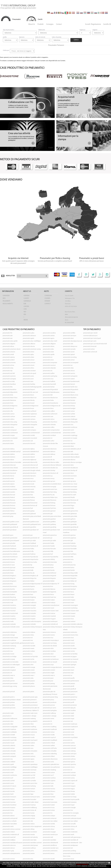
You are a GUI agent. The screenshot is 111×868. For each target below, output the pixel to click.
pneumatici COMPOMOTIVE (51, 430)
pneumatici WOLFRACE (29, 848)
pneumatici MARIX (48, 608)
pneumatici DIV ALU (49, 460)
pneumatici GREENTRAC (50, 535)
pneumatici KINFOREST (50, 573)
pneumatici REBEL (68, 716)
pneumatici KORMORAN (10, 586)
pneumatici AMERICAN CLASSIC (12, 349)
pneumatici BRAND (29, 403)
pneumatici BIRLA (8, 395)
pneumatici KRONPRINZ (70, 586)
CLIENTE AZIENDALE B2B (27, 301)
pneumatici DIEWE (8, 460)
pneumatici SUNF (8, 778)
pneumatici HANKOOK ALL (30, 546)
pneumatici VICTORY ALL (70, 827)
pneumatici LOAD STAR (50, 597)
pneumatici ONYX (48, 665)
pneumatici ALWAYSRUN (70, 346)
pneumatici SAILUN (29, 746)
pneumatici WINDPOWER (70, 845)
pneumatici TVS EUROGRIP (71, 813)
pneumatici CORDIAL (29, 435)
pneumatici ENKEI (8, 479)
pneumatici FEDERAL (9, 497)
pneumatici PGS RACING (10, 686)
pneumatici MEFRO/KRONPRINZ (32, 622)
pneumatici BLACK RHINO (10, 398)
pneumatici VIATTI (8, 827)
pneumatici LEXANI (69, 595)
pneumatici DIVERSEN (9, 465)
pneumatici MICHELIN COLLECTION (73, 624)
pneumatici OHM (28, 665)
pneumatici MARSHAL (9, 611)
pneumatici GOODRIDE (70, 524)
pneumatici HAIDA (48, 543)
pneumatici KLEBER (29, 581)
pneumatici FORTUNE (49, 506)
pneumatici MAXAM (69, 613)
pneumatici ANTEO (29, 352)
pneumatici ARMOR (69, 360)
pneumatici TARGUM (69, 786)
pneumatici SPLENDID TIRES (51, 764)
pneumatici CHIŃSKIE (49, 425)
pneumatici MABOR (49, 600)
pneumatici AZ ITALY (9, 382)
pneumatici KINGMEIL (49, 576)
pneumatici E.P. (48, 476)
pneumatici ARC (48, 357)
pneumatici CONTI (68, 430)
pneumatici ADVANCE (29, 336)
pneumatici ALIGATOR (9, 344)
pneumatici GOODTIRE (29, 527)
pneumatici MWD (68, 640)
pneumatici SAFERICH (9, 746)
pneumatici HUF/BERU (70, 554)
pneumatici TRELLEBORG (30, 808)
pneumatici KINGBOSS (9, 576)
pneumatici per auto (90, 341)
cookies (47, 298)
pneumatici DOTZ (68, 465)
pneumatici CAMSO (9, 414)
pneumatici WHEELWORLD (50, 843)
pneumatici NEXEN (29, 649)
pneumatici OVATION (29, 673)
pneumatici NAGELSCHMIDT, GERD (13, 643)
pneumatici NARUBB (29, 646)
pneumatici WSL (68, 848)
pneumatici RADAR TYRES (30, 713)
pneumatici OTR (7, 673)
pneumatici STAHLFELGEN (30, 767)
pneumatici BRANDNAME (50, 403)
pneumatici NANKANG (9, 646)
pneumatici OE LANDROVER (51, 659)
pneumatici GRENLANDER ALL (31, 538)
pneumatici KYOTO (29, 589)
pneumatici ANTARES (9, 352)
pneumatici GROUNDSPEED (11, 541)
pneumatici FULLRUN (9, 511)
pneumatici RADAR (8, 713)
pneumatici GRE (28, 535)
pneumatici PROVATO (9, 708)
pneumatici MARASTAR (9, 608)
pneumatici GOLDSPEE (70, 522)
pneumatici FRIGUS (69, 506)
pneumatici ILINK (68, 557)
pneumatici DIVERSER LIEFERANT (52, 465)
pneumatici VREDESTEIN (70, 832)
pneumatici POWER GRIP (30, 697)
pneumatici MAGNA (69, 600)
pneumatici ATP (8, 371)
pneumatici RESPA (69, 719)
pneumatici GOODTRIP (50, 527)
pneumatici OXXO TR (49, 675)
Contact (59, 24)
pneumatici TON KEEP (70, 797)
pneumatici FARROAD (9, 495)
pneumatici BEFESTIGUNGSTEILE (32, 387)
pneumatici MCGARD (49, 619)
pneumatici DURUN (8, 476)
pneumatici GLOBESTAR (70, 514)
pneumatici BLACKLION (70, 398)
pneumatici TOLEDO (69, 794)
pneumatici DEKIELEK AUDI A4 (72, 449)
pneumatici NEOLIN (69, 646)
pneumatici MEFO (8, 622)
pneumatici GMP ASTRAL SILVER (52, 516)
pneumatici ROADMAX (9, 729)
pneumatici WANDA (29, 835)
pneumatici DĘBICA (29, 449)
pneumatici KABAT (28, 568)
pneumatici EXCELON (9, 492)
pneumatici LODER (69, 597)
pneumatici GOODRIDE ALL (10, 527)
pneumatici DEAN (68, 446)
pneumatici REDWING (29, 719)
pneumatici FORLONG (49, 503)
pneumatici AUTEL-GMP (50, 376)
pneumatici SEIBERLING (50, 754)
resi (4, 298)
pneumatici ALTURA (8, 346)
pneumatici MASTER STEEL (51, 611)
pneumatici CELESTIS (69, 417)
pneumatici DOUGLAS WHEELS (32, 471)
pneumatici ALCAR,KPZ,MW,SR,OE (73, 341)
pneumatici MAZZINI (29, 619)
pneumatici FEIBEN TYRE (50, 497)
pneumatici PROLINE (9, 705)
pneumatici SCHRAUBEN (30, 751)
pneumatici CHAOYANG (30, 422)
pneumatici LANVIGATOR (30, 592)
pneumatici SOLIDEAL (9, 762)
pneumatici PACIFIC (69, 678)
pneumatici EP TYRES (29, 481)
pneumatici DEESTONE (50, 449)
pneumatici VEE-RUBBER (70, 821)
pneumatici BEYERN (29, 390)
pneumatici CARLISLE (69, 414)
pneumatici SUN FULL (29, 775)
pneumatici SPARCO (69, 762)
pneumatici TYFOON (9, 816)
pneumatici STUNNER (29, 773)
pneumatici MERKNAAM (50, 622)
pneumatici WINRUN (9, 848)
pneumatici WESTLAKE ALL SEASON (13, 843)
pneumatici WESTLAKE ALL (71, 840)
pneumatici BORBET (69, 400)
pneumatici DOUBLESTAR (10, 471)
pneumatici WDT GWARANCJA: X (72, 837)
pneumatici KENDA (49, 570)
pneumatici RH (47, 721)
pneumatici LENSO (48, 595)
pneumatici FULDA (68, 508)
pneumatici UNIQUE (49, 816)
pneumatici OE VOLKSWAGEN (11, 665)
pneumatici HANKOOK (9, 546)
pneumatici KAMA (69, 568)
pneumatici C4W (8, 411)
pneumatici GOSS (8, 535)
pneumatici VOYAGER (49, 832)
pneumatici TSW (8, 813)
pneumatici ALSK (68, 344)
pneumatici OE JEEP (9, 659)
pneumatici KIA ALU (29, 573)
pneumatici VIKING (29, 829)
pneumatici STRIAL (8, 773)
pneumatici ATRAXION (29, 371)
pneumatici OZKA (28, 678)
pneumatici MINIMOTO (70, 632)
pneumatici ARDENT (9, 360)
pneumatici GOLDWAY (49, 524)
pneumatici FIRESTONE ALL (71, 500)
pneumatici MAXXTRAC (9, 619)
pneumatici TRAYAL (69, 805)
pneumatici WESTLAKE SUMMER (32, 843)
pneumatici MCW (68, 619)
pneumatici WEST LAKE (30, 840)
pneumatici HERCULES (49, 549)
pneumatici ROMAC (49, 732)
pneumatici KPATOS (29, 586)
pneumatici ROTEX (69, 735)
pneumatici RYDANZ (29, 743)
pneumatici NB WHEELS (50, 646)
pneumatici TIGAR (28, 794)
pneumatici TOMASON (9, 797)
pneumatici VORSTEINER (30, 832)
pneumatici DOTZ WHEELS (10, 468)
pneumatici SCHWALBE (50, 751)
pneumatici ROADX (69, 729)
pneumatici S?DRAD (49, 743)
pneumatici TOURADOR (30, 800)
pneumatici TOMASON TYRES (31, 797)
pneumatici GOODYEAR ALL (31, 530)
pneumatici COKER (28, 427)
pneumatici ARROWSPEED (71, 363)
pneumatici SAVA (28, 748)
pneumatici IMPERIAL (9, 560)
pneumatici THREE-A (49, 791)
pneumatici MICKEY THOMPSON (32, 627)
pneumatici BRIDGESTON (10, 406)
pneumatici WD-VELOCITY (30, 837)
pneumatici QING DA (69, 708)
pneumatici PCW (48, 681)
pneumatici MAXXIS (69, 616)
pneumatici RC (7, 716)
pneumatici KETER (8, 573)
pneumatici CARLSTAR (9, 417)
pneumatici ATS (48, 371)
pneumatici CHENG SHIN (70, 422)
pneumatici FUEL (28, 508)
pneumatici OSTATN (29, 670)
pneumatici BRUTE (28, 408)
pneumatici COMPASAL (10, 430)
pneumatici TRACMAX (9, 802)
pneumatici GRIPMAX (70, 538)
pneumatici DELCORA (49, 452)
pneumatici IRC (68, 562)
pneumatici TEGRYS (69, 789)
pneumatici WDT (48, 837)
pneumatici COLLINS (49, 427)
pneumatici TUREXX (29, 813)
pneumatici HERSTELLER (70, 549)
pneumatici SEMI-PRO (70, 754)
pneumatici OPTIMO (9, 667)
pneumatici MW (28, 640)
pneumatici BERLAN (49, 387)
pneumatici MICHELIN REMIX (11, 627)
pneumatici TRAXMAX (29, 805)
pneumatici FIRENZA (29, 500)
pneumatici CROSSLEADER (10, 438)
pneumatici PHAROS (29, 686)
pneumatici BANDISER (9, 384)
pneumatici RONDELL (9, 735)
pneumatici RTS (68, 740)
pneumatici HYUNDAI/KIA (51, 557)
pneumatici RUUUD (8, 743)
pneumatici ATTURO (69, 371)
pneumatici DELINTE (9, 454)
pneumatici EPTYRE (9, 484)
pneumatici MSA (48, 638)
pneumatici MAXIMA (9, 616)
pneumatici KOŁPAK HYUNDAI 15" (33, 584)
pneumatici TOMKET (49, 797)
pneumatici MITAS (28, 635)
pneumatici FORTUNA (9, 506)
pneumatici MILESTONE (10, 632)
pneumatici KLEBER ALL (70, 581)
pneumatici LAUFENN (9, 595)
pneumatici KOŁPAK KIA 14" (51, 584)
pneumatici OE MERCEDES (11, 662)
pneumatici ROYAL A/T (49, 738)
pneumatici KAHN (48, 568)
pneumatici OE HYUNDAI (30, 657)
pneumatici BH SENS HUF (30, 392)
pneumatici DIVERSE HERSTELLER (12, 462)
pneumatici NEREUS (9, 649)
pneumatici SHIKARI (49, 756)
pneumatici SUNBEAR (70, 775)
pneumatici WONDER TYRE (51, 848)
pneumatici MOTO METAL (10, 638)
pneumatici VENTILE (49, 824)
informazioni (8, 291)
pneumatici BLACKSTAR (9, 400)
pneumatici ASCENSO (49, 365)
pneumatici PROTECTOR (70, 705)
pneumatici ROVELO (29, 738)
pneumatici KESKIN (69, 570)
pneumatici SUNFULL (29, 778)
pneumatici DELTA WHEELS (71, 454)
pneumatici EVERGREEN (70, 489)
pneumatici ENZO (68, 479)
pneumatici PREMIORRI (30, 700)
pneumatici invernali (90, 346)
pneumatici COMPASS (30, 430)
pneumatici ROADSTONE (30, 729)
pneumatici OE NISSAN (30, 662)
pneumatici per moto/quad (92, 338)
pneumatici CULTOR (49, 441)
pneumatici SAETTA (69, 743)
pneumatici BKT (48, 395)
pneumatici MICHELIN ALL (50, 624)
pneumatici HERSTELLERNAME (11, 551)
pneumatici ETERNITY (29, 487)
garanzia (6, 296)
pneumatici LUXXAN (29, 600)
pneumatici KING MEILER (70, 573)
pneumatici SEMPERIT (9, 756)
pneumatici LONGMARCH (10, 600)
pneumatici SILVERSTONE (50, 759)
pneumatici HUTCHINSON (10, 557)
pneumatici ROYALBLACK (50, 740)
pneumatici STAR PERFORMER (51, 767)
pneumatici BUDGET (69, 408)
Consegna (50, 24)
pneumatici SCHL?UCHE (50, 748)
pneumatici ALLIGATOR (49, 344)
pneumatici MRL (28, 638)
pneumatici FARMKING (70, 492)
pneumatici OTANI (69, 670)
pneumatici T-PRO (48, 783)
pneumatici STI (68, 770)
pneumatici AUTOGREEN (70, 376)
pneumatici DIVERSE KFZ (30, 462)
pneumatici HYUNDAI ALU (30, 557)
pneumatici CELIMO (9, 419)
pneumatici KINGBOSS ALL (30, 576)
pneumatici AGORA (49, 338)
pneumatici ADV (8, 336)
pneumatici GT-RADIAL (49, 541)
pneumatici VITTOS (69, 829)
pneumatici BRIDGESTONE (31, 406)
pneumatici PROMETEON (30, 705)
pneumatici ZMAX (69, 859)
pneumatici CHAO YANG (10, 422)
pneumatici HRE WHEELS (10, 554)
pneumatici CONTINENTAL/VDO (52, 433)
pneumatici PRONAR (49, 705)
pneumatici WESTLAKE (50, 840)
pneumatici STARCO (69, 767)
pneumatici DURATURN (30, 473)
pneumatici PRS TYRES (50, 708)
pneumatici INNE (68, 560)
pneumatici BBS (8, 387)
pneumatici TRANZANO (70, 802)
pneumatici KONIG (69, 584)
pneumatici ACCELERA (49, 333)
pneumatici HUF (48, 554)
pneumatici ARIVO (48, 360)
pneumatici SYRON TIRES (30, 783)
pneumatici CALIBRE (49, 411)
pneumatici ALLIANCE (29, 344)
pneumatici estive (89, 349)
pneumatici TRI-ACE (49, 808)
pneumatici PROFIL (69, 702)
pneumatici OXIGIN (49, 673)
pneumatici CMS (68, 425)
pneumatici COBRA (8, 427)
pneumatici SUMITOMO (10, 775)
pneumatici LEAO (28, 595)
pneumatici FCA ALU (49, 495)
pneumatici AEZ (8, 338)
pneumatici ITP (28, 565)
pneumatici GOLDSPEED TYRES (32, 524)
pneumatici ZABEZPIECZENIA (11, 853)
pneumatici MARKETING (70, 608)
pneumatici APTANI (69, 355)
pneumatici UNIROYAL (70, 816)
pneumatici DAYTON (69, 444)
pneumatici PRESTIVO (70, 700)
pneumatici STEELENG (49, 770)
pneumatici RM (48, 724)
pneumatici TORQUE (9, 800)
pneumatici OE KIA (29, 659)
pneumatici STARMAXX (30, 770)
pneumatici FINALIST (69, 497)
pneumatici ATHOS (28, 368)
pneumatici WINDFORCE (50, 845)
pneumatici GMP (8, 516)
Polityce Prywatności (82, 864)
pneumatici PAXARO (29, 681)
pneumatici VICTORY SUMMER (12, 829)
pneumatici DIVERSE (69, 460)
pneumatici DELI (68, 452)
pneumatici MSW (68, 638)
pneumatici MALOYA (49, 603)
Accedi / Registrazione (93, 24)
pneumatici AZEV (28, 382)
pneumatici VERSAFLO (69, 824)
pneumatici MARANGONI (70, 605)
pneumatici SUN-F (48, 775)
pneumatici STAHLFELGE (10, 767)
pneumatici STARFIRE (9, 770)
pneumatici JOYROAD (9, 568)
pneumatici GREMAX (69, 535)
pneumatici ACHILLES (69, 333)
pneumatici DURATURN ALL (50, 473)
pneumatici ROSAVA (29, 735)
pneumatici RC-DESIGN (50, 716)
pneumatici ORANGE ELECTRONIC (52, 667)
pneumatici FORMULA (69, 503)
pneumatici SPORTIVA (70, 764)
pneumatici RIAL (68, 721)
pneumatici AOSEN (69, 352)
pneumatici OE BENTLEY (70, 654)
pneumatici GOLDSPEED (10, 524)
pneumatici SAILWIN (49, 746)
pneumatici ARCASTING (70, 357)
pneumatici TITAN (48, 794)
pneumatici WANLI (69, 835)
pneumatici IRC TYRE (9, 565)
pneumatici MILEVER (29, 632)
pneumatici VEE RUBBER (50, 821)
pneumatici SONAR (28, 762)
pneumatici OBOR (48, 654)
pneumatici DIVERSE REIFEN (51, 462)
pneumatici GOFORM (69, 519)
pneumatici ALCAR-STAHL (50, 341)
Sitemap (47, 301)
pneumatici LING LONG (9, 597)
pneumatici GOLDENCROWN (31, 522)
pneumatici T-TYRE (69, 783)
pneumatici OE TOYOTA (70, 662)
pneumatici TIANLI (8, 794)
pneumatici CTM (8, 441)
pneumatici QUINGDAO (50, 711)
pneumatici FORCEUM (9, 503)
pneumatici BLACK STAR (30, 398)
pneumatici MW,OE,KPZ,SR (51, 640)
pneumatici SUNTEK (9, 781)
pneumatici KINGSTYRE (9, 581)
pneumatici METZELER (9, 624)
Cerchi (40, 19)
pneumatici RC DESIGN (30, 716)
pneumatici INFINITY (49, 560)
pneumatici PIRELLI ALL (69, 689)
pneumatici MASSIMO (30, 611)
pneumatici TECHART (29, 789)
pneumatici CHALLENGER (70, 419)
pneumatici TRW (68, 810)
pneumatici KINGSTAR (49, 578)
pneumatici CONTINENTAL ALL (31, 433)
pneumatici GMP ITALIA (70, 516)
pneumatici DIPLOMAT (30, 460)
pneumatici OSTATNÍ (49, 670)
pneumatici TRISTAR (8, 810)
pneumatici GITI (48, 514)
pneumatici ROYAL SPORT (30, 740)
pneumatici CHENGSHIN (30, 425)
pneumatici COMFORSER (70, 427)
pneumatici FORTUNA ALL (30, 506)
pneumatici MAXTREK (49, 616)
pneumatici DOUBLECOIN (70, 468)
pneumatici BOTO (8, 403)
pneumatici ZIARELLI (49, 859)
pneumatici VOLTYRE (9, 832)
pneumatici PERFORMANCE (71, 681)
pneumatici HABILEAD (29, 543)
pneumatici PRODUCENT (30, 702)
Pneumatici (17, 19)
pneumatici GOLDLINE (49, 522)
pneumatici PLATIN (28, 692)
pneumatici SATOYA (9, 748)
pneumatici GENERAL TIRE (71, 511)
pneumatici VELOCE (29, 824)
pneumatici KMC (8, 584)
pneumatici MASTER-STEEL (71, 611)
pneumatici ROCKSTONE (30, 732)
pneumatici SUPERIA (49, 781)
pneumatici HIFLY (48, 551)
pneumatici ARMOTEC (9, 363)
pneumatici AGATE (28, 338)
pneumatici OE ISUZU (49, 657)
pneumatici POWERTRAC (70, 697)
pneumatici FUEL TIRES (49, 508)
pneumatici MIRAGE (9, 635)
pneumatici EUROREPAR (70, 487)
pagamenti (6, 301)
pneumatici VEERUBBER (10, 824)
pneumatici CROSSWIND (30, 438)
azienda (27, 296)
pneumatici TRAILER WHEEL (31, 802)
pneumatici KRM (48, 586)
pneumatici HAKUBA (69, 543)
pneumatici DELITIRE (29, 454)
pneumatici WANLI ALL (9, 837)
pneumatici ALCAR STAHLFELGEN (32, 341)
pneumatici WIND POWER (30, 845)
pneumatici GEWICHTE (9, 514)
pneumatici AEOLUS (49, 336)
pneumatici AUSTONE (9, 376)
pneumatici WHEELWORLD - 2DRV (73, 843)
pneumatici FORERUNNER (30, 503)
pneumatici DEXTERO (9, 457)
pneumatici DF (47, 457)
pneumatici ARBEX (28, 357)
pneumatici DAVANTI (29, 444)
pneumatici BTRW (48, 408)
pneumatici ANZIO (48, 352)
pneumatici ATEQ (8, 368)
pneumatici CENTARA (29, 419)
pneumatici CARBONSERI (50, 414)
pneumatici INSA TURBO (30, 562)
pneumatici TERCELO (9, 791)
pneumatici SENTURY (29, 756)
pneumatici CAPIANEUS (30, 414)
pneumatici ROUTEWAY (10, 738)
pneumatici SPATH (8, 764)
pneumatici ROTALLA (49, 735)
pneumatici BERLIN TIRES (70, 387)
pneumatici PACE (48, 678)
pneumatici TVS (48, 813)
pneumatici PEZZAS (69, 684)
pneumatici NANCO (69, 643)
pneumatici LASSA (68, 592)
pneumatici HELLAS (28, 549)
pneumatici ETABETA (9, 487)
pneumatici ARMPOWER (50, 363)
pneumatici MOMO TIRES (71, 635)
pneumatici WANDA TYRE (50, 835)
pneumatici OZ (68, 675)
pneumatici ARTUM (29, 365)
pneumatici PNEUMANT (70, 692)
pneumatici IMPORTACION (31, 560)
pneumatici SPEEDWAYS (30, 764)
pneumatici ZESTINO (9, 859)
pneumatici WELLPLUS (9, 840)
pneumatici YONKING (70, 851)
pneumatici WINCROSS (9, 845)
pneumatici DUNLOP (49, 471)
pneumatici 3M (7, 333)
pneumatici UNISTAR (29, 818)
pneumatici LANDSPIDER (10, 592)
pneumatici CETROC (49, 419)
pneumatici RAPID (69, 713)
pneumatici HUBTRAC (29, 554)
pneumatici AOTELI (8, 355)
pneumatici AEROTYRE (70, 336)
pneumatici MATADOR (29, 613)
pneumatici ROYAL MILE (10, 740)
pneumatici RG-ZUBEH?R (30, 721)
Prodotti (41, 24)
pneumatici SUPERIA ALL (70, 781)
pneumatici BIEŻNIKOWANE (51, 392)
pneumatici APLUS (28, 355)
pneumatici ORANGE (29, 667)
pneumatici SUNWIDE (29, 781)
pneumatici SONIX (48, 762)
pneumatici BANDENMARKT (71, 382)
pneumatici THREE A (29, 791)
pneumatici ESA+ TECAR (70, 484)
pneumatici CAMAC (69, 411)
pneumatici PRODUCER (50, 702)
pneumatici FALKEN (29, 492)
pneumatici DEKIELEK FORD (31, 452)
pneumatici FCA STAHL (70, 495)
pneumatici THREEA (69, 791)
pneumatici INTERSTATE (50, 562)
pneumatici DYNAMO (29, 476)
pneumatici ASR (68, 365)
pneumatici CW (68, 441)
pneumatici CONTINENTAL (10, 433)
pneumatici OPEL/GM (70, 665)
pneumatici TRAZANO (9, 808)
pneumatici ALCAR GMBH (10, 341)
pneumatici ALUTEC (49, 346)
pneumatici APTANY (9, 357)
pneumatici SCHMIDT (69, 748)
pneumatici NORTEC (69, 651)
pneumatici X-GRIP (8, 851)
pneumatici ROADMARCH (70, 727)
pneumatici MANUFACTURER (51, 605)
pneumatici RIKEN (28, 724)
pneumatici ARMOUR (29, 363)
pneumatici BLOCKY (29, 400)
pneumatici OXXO (68, 673)
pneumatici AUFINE (49, 373)
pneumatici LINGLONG (29, 597)
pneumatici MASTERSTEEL (10, 613)
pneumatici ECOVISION (70, 476)
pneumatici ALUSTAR (29, 346)
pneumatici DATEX (8, 444)
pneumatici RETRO (8, 721)
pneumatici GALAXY (29, 511)
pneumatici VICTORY (49, 827)
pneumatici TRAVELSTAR (10, 805)
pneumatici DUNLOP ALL (70, 471)
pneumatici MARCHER (29, 608)
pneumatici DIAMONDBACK (71, 457)
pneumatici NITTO (48, 649)
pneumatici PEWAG (49, 684)
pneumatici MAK (8, 603)
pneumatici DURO (68, 473)
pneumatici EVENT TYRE (50, 489)
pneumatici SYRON (8, 783)
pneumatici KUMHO (9, 589)
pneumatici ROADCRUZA (70, 724)
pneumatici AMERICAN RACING (32, 349)
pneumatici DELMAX (49, 454)
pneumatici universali (90, 352)
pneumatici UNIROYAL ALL (10, 818)
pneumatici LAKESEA (49, 589)
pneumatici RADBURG (49, 713)
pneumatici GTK (68, 541)
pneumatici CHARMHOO (50, 422)
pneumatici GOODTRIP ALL (71, 527)
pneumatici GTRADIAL (9, 543)
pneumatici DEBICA (9, 449)
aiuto (46, 291)
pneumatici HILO (68, 551)
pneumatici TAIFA (48, 786)
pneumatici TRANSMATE (50, 802)
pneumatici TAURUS (9, 789)
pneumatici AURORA (69, 373)
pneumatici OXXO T (29, 675)
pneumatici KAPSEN (9, 570)
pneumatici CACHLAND (30, 411)
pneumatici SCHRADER (9, 751)
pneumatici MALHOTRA (30, 603)
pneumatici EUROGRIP (50, 487)
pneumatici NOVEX (8, 654)
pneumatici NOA (8, 651)
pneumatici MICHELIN (29, 624)
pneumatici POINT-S (9, 697)
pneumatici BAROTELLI (49, 384)
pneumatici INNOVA (9, 562)
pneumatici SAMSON (69, 746)
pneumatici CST (48, 438)
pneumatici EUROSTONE (10, 489)
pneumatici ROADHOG (29, 727)
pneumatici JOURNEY (69, 565)
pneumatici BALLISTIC (49, 382)
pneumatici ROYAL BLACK (70, 738)
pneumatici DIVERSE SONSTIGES (72, 462)
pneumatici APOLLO (49, 355)
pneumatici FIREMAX (9, 500)
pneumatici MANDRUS (9, 605)
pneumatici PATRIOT (9, 681)
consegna (48, 296)
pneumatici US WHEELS (10, 821)
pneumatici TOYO (48, 800)
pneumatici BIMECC (69, 392)
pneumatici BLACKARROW (50, 398)
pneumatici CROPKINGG (70, 435)
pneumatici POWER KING (50, 697)
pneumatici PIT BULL (9, 692)
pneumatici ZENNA (49, 853)
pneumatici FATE (28, 495)
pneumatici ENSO (28, 479)
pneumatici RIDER (8, 724)
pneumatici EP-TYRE (49, 481)
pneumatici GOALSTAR (49, 519)
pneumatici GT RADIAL (29, 541)
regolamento (8, 304)
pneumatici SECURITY (9, 754)
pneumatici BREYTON (69, 403)
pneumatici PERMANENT (10, 684)
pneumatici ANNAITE (69, 349)
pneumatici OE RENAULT (50, 662)
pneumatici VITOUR (49, 829)
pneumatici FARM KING (50, 492)
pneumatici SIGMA (29, 759)
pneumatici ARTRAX (8, 365)
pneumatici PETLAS (29, 684)
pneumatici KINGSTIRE (70, 578)
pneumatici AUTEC (28, 376)
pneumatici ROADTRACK (50, 729)
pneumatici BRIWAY (69, 406)
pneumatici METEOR (69, 622)
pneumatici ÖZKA (8, 678)
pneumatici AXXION (69, 379)
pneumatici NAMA (28, 643)
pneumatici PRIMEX (9, 702)
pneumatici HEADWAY (70, 546)
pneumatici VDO (28, 821)
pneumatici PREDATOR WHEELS (12, 700)
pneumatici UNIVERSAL (50, 818)
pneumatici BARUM (69, 384)
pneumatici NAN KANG (50, 643)
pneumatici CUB (28, 441)
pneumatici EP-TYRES (70, 481)
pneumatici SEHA (28, 754)
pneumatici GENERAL (49, 511)
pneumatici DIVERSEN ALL (30, 465)
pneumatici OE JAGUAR (70, 657)
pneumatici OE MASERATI (71, 659)
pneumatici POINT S (69, 694)
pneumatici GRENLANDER (10, 538)
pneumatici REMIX (48, 719)
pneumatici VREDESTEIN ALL (11, 835)
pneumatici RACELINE (69, 711)
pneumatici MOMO (49, 635)
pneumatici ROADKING (50, 727)
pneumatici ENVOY (49, 479)
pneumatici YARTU (28, 851)
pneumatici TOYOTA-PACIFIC (71, 800)
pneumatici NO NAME (70, 649)
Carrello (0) (107, 24)
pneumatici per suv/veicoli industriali (95, 344)
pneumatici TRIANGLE (69, 808)
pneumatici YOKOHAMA (50, 851)
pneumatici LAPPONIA (50, 592)
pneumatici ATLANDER (49, 368)
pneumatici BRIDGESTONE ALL (52, 406)
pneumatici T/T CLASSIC (9, 786)
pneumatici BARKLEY (29, 384)
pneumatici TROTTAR (49, 810)
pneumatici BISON (28, 395)
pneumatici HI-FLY (28, 551)
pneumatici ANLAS (48, 349)
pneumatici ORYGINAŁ (9, 670)
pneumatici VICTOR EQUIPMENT (32, 827)
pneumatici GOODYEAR (10, 530)
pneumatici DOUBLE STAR (50, 468)
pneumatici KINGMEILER (70, 576)
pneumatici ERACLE (29, 484)
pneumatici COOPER (9, 435)
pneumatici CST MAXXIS (70, 438)
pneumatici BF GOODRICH (50, 390)
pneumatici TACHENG (29, 786)
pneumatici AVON (28, 379)
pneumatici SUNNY (69, 778)
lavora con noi (26, 309)
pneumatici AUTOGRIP (9, 379)
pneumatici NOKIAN (29, 651)
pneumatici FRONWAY (9, 508)
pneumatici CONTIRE (69, 433)
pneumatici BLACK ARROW (71, 395)
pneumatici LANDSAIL (69, 589)
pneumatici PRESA (48, 700)
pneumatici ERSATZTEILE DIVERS (52, 484)
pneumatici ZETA (28, 859)
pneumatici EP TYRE (9, 481)
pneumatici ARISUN (29, 360)
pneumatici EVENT (28, 489)
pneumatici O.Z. (28, 654)
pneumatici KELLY (28, 570)
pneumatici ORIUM (69, 667)
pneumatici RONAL (69, 732)
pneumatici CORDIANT (49, 435)
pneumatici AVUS (48, 379)
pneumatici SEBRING (69, 751)
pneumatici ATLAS (68, 368)
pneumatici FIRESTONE (50, 500)
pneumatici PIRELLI (69, 686)
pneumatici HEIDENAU (9, 549)
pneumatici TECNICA (49, 789)
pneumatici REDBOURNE (10, 719)
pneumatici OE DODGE (10, 657)
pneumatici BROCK (8, 408)
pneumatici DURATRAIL (9, 473)
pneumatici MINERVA (49, 632)
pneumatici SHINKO (69, 756)
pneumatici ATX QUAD (29, 373)
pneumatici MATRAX (49, 613)
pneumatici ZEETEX (29, 853)
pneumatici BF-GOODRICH (71, 390)
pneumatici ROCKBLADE (10, 732)
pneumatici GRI (48, 538)
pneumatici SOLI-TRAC (69, 759)
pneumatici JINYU (48, 565)
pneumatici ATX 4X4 (9, 373)
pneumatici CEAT (48, 417)
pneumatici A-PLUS (29, 333)
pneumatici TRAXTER (49, 805)
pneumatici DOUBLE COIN (30, 468)
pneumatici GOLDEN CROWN (11, 522)
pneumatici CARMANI (29, 417)
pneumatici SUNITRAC (49, 778)
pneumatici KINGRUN (9, 578)
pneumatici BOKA (48, 400)
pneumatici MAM (69, 603)
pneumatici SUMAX (49, 773)
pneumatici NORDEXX (49, 651)
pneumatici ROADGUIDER (10, 727)
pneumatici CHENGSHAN (10, 425)
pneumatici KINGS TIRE (30, 578)
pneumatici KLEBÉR (49, 581)
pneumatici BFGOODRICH (10, 392)
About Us (32, 24)
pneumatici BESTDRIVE (9, 390)
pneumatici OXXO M (9, 675)
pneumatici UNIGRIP (29, 816)
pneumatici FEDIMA (29, 497)
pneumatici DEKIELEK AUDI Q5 (12, 452)
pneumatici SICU (8, 759)
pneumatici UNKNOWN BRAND (72, 818)
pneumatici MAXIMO (29, 616)
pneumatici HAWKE (49, 546)
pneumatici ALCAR (68, 338)
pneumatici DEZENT (29, 457)
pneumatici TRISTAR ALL (29, 810)
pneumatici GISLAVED (29, 514)
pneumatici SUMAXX (69, 773)
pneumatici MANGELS (29, 605)
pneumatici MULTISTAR (9, 640)
